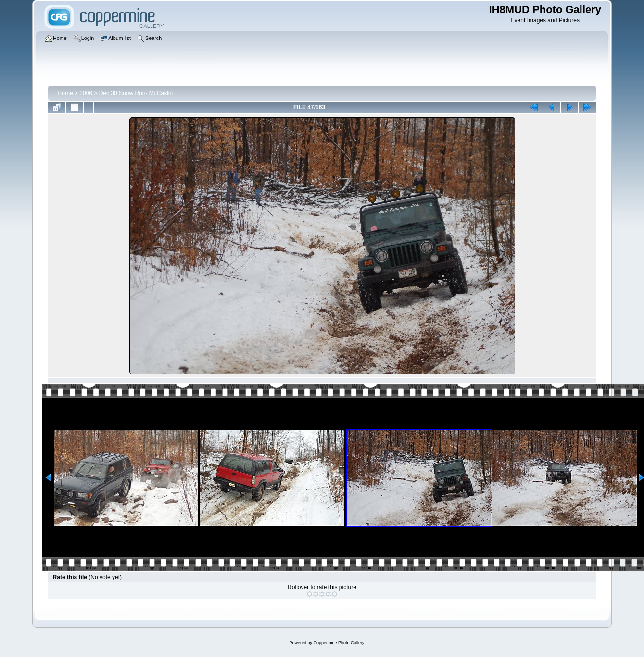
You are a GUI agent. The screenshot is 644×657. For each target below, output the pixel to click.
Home (65, 93)
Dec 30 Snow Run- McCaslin (136, 93)
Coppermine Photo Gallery (339, 643)
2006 (86, 93)
